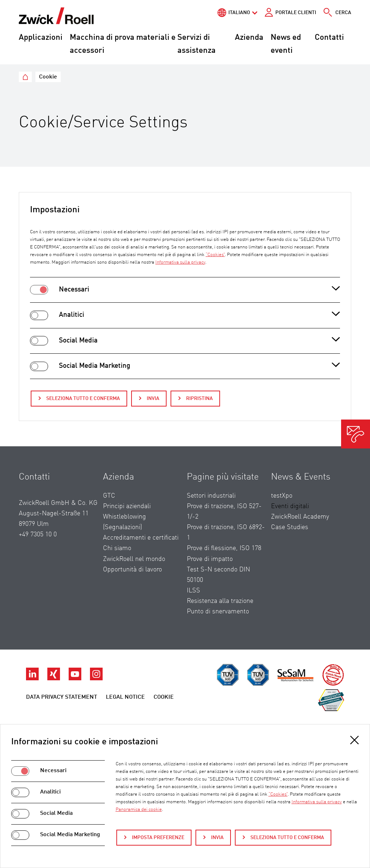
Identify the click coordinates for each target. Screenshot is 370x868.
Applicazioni (41, 38)
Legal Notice (125, 697)
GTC (109, 496)
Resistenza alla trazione (220, 601)
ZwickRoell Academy (300, 517)
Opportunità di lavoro (132, 570)
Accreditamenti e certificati (141, 538)
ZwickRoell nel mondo (134, 559)
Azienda (249, 38)
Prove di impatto (210, 559)
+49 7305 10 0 (38, 535)
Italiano (239, 13)
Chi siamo (117, 548)
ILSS (193, 591)
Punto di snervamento (218, 612)
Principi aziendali (127, 506)
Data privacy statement (62, 697)
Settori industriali (211, 496)
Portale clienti (296, 13)
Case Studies (290, 527)
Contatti (329, 38)
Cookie (164, 697)
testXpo (282, 496)
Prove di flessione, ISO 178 (224, 548)
